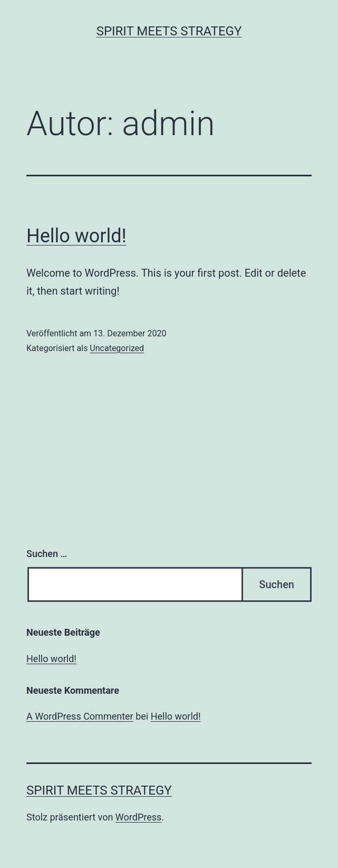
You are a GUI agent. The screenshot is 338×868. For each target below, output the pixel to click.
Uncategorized (117, 348)
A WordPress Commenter (80, 716)
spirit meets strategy (169, 31)
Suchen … (47, 554)
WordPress (138, 817)
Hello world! (76, 236)
